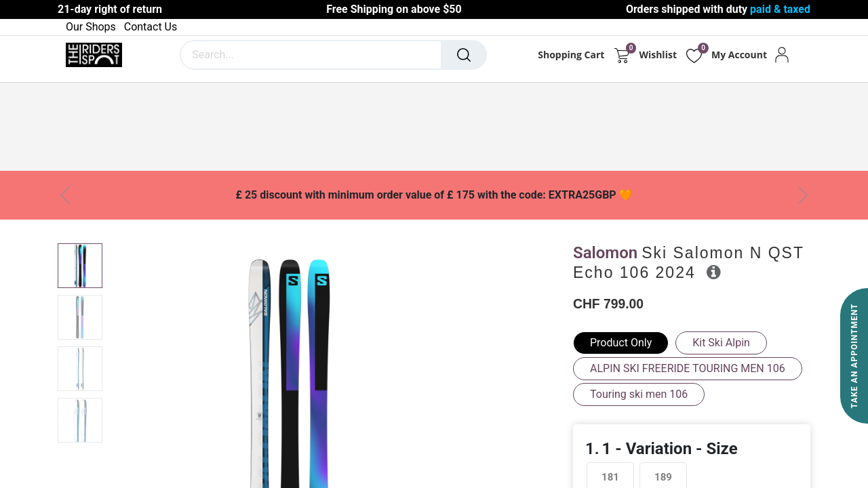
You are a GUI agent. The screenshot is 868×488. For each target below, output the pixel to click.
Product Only (621, 343)
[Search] (464, 55)
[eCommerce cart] (622, 55)
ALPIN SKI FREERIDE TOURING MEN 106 (688, 368)
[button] (714, 272)
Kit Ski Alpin (721, 343)
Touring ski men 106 (639, 394)
